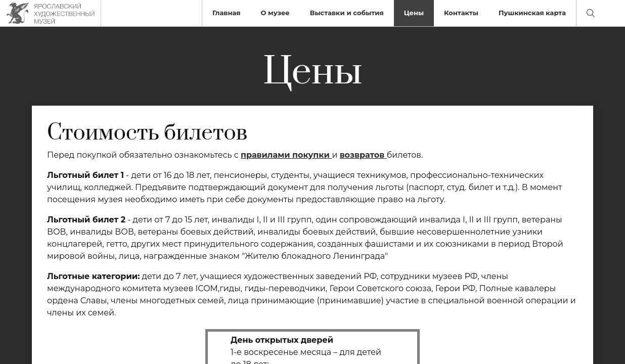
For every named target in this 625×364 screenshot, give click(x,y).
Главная (227, 13)
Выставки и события (347, 13)
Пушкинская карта (532, 13)
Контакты (461, 13)
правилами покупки (285, 155)
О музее (275, 13)
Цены (414, 13)
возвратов (362, 155)
